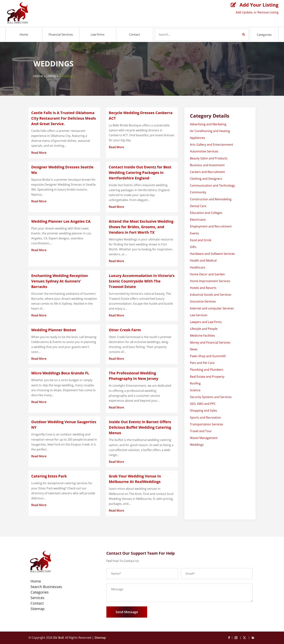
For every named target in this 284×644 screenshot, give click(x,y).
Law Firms (98, 34)
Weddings (66, 76)
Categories (264, 35)
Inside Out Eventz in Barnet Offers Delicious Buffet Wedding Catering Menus (140, 427)
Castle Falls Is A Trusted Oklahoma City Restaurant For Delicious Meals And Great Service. (64, 118)
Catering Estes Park (49, 476)
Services (37, 598)
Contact (135, 34)
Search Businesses (46, 587)
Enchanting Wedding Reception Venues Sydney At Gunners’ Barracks (60, 281)
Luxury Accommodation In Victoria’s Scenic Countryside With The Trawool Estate (142, 281)
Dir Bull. (59, 638)
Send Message (127, 612)
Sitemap (37, 609)
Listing (51, 76)
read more (39, 153)
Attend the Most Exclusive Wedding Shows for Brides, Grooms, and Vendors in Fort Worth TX (141, 227)
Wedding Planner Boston (54, 330)
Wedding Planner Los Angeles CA (61, 221)
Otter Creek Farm (125, 330)
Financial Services (61, 34)
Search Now (237, 34)
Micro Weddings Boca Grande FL (60, 373)
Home (24, 34)
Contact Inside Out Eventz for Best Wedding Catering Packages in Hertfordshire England (140, 173)
